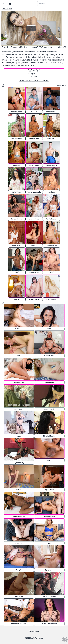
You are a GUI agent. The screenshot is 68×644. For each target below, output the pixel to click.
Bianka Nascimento (49, 624)
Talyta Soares (51, 219)
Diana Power (34, 138)
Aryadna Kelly (19, 463)
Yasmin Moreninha (34, 192)
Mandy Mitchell (51, 112)
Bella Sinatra (19, 597)
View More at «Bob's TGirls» (34, 81)
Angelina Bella (49, 516)
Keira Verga (17, 192)
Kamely (34, 246)
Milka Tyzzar (51, 138)
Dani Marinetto (17, 138)
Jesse (19, 436)
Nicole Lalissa (34, 299)
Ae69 (49, 460)
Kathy (17, 299)
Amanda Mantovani (19, 624)
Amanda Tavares (49, 597)
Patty (49, 329)
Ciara (19, 489)
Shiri (19, 356)
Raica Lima (49, 570)
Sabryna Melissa (19, 516)
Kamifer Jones (17, 112)
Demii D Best (49, 356)
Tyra (17, 272)
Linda (34, 112)
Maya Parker (34, 165)
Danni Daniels (51, 165)
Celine (51, 272)
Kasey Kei (19, 543)
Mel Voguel (19, 409)
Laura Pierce (49, 382)
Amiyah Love (19, 382)
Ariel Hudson (51, 299)
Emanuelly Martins (19, 47)
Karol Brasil (17, 246)
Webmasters (34, 631)
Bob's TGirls (7, 9)
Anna (19, 570)
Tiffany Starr (34, 272)
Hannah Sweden (49, 409)
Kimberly (17, 165)
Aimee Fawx (34, 219)
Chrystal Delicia (17, 219)
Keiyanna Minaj (51, 246)
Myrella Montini (49, 436)
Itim (49, 543)
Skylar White (49, 490)
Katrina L (51, 192)
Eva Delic (19, 329)
